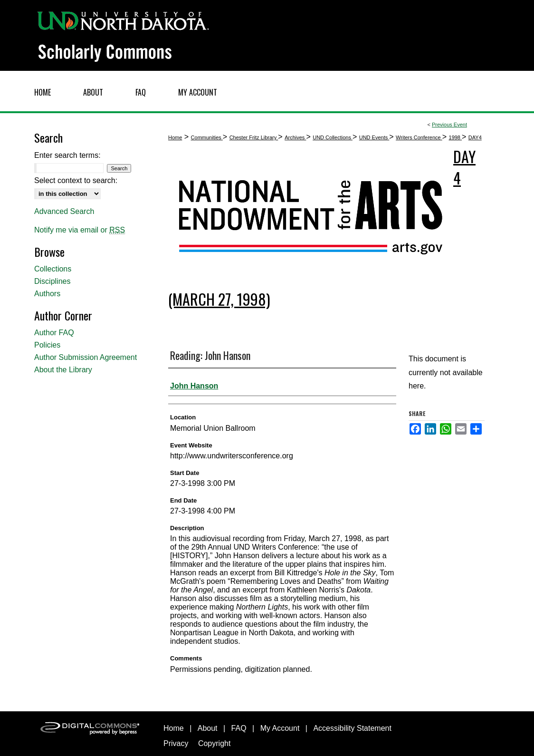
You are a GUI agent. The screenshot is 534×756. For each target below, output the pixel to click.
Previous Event (449, 125)
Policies (47, 345)
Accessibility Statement (352, 728)
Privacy (176, 743)
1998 (456, 137)
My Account (280, 728)
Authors (47, 294)
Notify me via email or (80, 230)
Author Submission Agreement (86, 357)
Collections (53, 269)
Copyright (214, 743)
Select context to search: (76, 180)
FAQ (239, 728)
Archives (295, 137)
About (208, 728)
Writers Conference (419, 137)
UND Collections (333, 137)
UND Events (374, 137)
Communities (207, 137)
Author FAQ (54, 333)
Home (175, 137)
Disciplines (52, 281)
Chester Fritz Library (254, 137)
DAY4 (475, 137)
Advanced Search (64, 211)
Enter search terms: (67, 155)
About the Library (63, 370)
